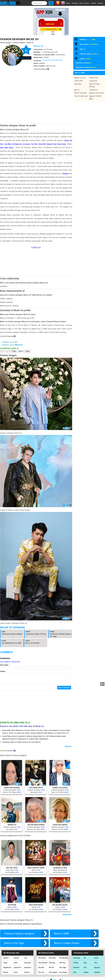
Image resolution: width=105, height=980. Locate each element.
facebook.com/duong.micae (53, 60)
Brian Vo (12, 827)
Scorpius (28, 965)
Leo (26, 960)
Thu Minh (8, 144)
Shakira (97, 974)
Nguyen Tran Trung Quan (56, 144)
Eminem (76, 970)
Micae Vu (30, 43)
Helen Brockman (36, 827)
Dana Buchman (60, 827)
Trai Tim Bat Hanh (36, 870)
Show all (68, 748)
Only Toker (12, 872)
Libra (16, 965)
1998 (93, 39)
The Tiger (63, 970)
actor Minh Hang (7, 147)
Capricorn (17, 970)
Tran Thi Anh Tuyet (81, 96)
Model (93, 3)
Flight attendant (60, 872)
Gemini (6, 960)
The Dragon (53, 974)
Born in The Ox (60, 831)
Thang (76, 965)
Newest (100, 3)
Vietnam (65, 174)
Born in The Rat (60, 794)
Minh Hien (78, 84)
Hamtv (86, 974)
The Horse (42, 960)
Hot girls (75, 3)
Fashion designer (19, 43)
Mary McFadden (12, 790)
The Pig (62, 965)
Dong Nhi (42, 144)
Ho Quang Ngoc (60, 907)
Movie (36, 872)
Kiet (75, 974)
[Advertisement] (36, 708)
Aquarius (28, 970)
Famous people (5, 43)
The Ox (51, 970)
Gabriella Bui (60, 870)
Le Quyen (26, 144)
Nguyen (97, 970)
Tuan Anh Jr (93, 90)
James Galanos (60, 790)
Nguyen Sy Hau (80, 78)
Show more (67, 916)
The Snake (63, 974)
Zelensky (77, 960)
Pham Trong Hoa (80, 93)
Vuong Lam (93, 81)
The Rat (41, 970)
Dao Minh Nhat (36, 790)
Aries (16, 974)
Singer (68, 3)
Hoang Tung (94, 78)
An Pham (12, 907)
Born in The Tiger (12, 794)
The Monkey (64, 960)
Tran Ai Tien (79, 81)
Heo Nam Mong (36, 907)
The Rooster (43, 965)
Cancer (16, 960)
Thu (96, 965)
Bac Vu (77, 90)
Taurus (27, 974)
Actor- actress (84, 3)
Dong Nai (36, 794)
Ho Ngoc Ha (17, 144)
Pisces (88, 59)
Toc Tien (34, 144)
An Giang (12, 831)
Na (85, 960)
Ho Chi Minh (12, 874)
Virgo (5, 965)
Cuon (96, 960)
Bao (85, 965)
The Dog (52, 965)
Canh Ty (95, 54)
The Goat (52, 960)
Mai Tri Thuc (12, 870)
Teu (85, 970)
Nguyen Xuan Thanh (96, 93)
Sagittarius (7, 970)
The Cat (41, 974)
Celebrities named (9, 342)
